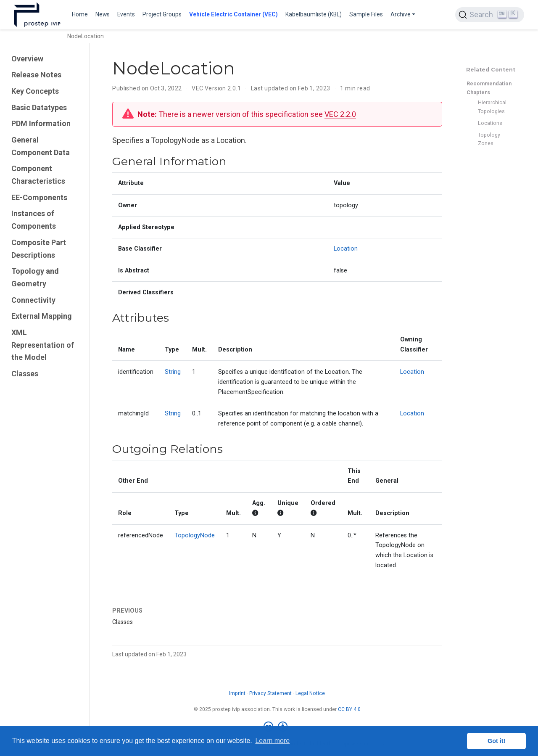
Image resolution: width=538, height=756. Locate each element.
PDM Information (41, 123)
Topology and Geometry (35, 277)
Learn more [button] (272, 741)
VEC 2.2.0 (340, 114)
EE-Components (39, 197)
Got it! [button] (496, 741)
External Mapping (42, 316)
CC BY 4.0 (349, 709)
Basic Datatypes (39, 107)
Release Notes (36, 75)
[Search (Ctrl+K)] (490, 15)
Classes (25, 374)
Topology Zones (489, 139)
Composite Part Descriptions (39, 249)
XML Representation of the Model (43, 345)
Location (346, 249)
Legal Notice (310, 693)
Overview (27, 59)
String (173, 372)
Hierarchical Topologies (492, 107)
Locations (490, 123)
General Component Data (41, 146)
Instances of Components (34, 220)
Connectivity (33, 300)
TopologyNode (195, 535)
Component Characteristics (38, 175)
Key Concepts (35, 91)
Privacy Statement (270, 693)
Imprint (237, 693)
